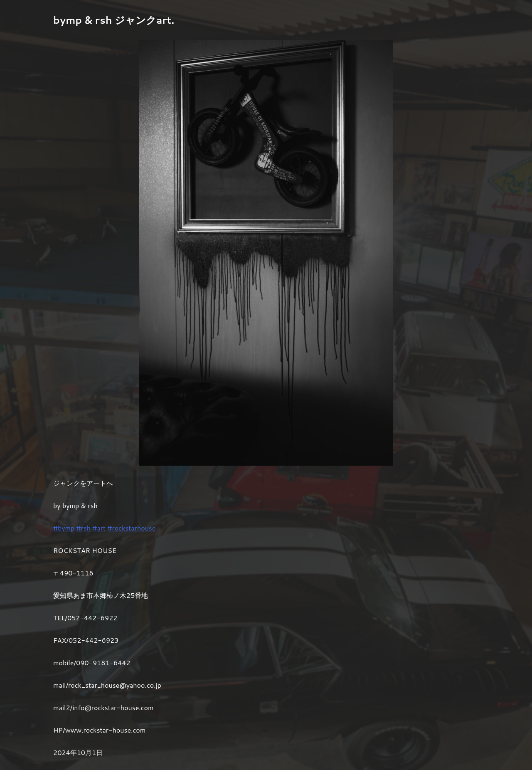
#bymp (64, 528)
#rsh (84, 528)
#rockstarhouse (131, 528)
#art (99, 528)
